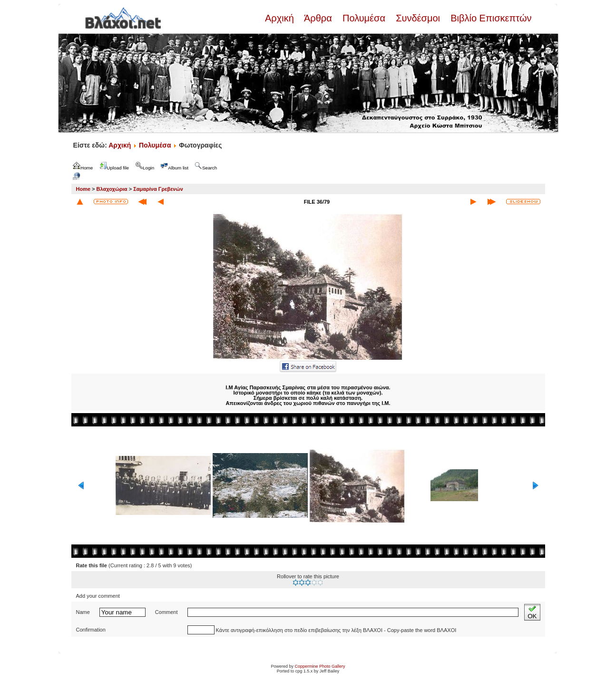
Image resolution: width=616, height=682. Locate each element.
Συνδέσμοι (418, 18)
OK (532, 612)
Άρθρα (318, 18)
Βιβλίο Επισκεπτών (490, 18)
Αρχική (281, 18)
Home (83, 189)
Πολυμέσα (364, 18)
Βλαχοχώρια (112, 189)
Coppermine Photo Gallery (320, 666)
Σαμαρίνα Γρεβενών (158, 189)
